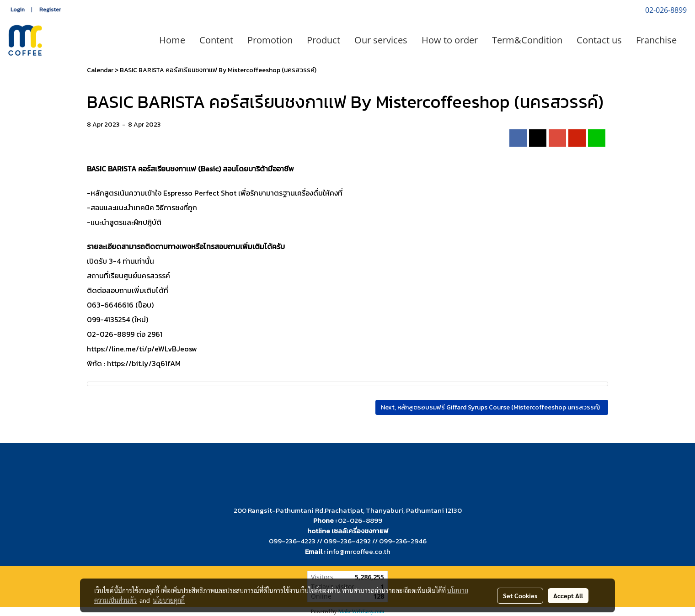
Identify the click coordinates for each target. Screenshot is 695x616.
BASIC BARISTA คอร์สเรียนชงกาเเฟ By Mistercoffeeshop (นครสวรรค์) (218, 70)
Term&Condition (527, 40)
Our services (381, 40)
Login (18, 10)
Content (216, 40)
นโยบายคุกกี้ (169, 600)
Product (323, 40)
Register (50, 10)
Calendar (100, 70)
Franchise (656, 40)
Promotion (270, 40)
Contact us (599, 40)
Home (172, 40)
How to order (450, 40)
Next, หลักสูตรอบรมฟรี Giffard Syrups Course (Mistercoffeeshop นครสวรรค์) (492, 407)
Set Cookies (520, 595)
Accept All (568, 595)
